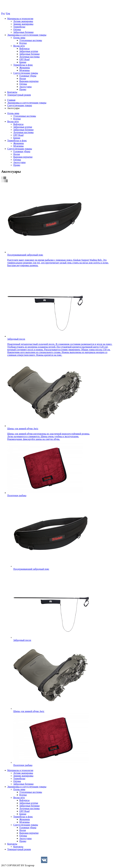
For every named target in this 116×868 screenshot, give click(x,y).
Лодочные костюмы (29, 57)
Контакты (12, 92)
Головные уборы (28, 76)
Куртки (23, 43)
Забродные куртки (29, 51)
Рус (3, 13)
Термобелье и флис (23, 65)
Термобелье (19, 27)
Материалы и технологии (20, 19)
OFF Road (24, 59)
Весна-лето (19, 46)
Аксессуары (25, 87)
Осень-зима (19, 38)
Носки (23, 78)
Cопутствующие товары (26, 73)
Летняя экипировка (23, 21)
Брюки (23, 62)
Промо (23, 89)
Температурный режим (19, 95)
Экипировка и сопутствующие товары (27, 35)
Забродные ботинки (23, 32)
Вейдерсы (24, 49)
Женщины (25, 68)
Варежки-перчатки (29, 81)
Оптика (17, 29)
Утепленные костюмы (31, 40)
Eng (8, 13)
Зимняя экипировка (23, 24)
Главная (11, 100)
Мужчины (24, 70)
